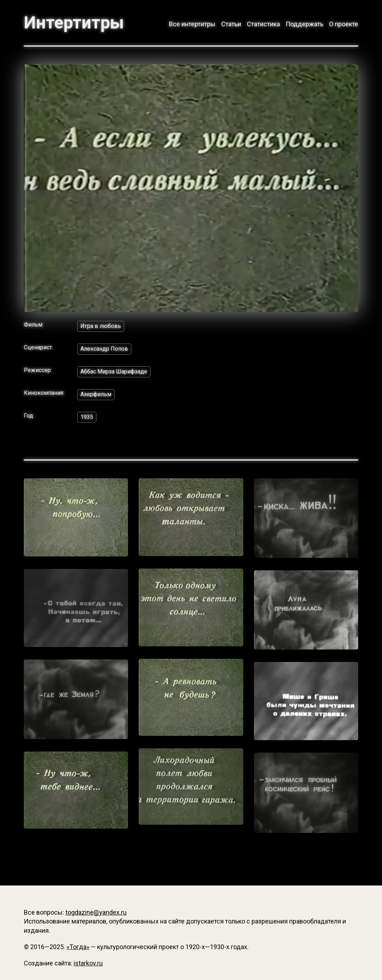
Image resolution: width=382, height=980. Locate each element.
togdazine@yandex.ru (96, 912)
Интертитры (74, 23)
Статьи (231, 24)
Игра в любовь (101, 326)
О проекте (344, 24)
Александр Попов (104, 349)
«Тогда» (78, 947)
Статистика (263, 24)
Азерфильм (96, 394)
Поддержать (304, 24)
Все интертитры (192, 24)
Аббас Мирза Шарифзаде (114, 371)
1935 (87, 417)
